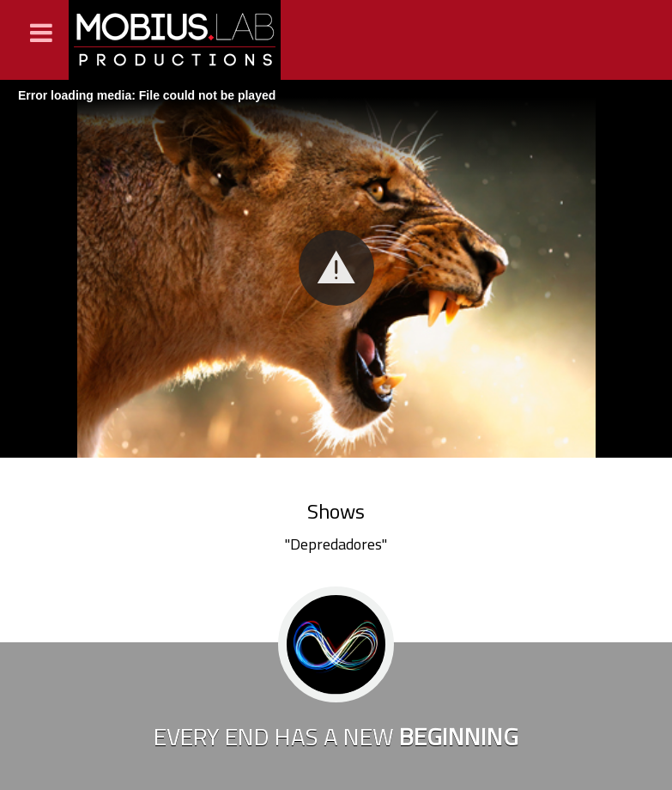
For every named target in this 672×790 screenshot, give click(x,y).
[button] (336, 268)
